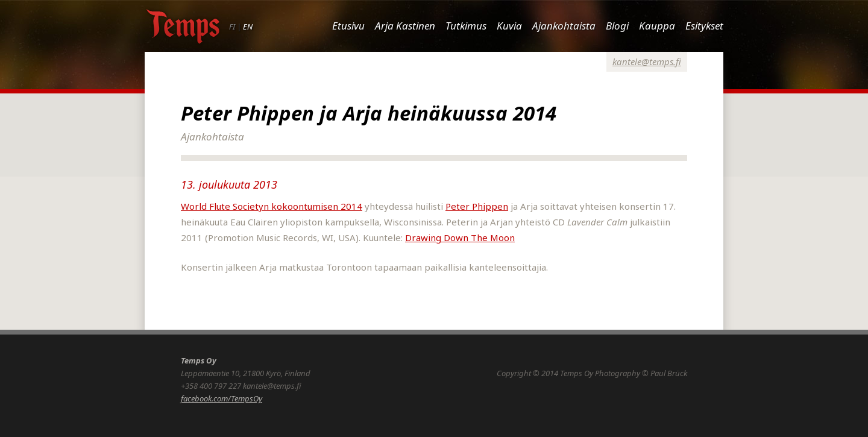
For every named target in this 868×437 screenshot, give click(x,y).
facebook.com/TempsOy (222, 398)
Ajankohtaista (564, 26)
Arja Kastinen (405, 26)
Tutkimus (466, 26)
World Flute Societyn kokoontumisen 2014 (272, 206)
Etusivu (348, 26)
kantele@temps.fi (647, 61)
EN (248, 27)
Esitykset (704, 26)
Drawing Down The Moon (460, 237)
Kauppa (657, 26)
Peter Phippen (477, 206)
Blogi (617, 26)
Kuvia (509, 26)
